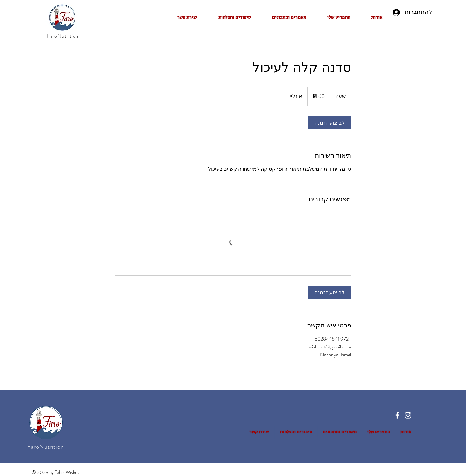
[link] (329, 123)
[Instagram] (408, 415)
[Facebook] (397, 415)
